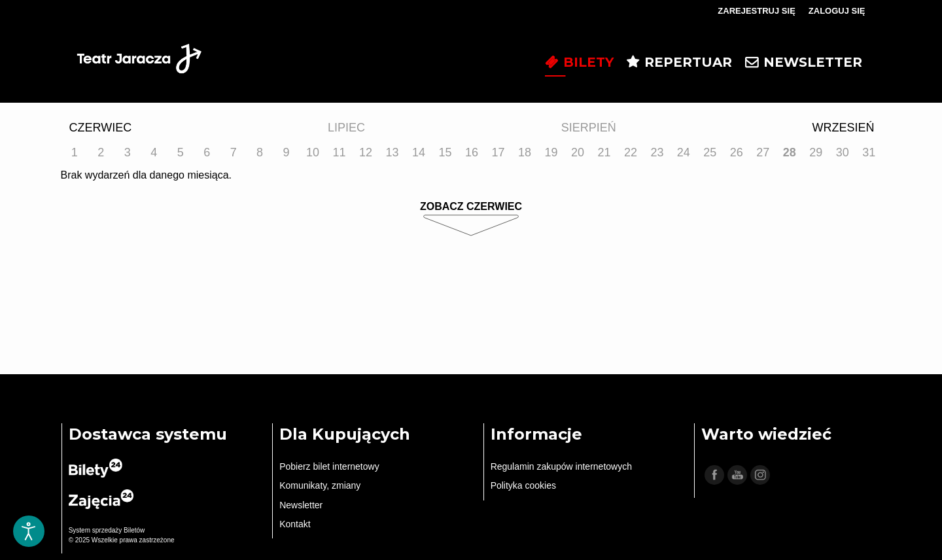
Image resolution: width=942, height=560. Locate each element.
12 (366, 152)
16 (472, 152)
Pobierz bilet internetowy (329, 466)
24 (684, 152)
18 (525, 152)
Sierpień (589, 128)
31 (869, 152)
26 (737, 152)
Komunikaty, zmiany (320, 485)
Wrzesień (843, 128)
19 (551, 152)
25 (710, 152)
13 (392, 152)
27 (763, 152)
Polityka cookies (523, 485)
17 (498, 152)
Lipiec (346, 128)
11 (340, 152)
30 (843, 152)
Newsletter (301, 505)
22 (631, 152)
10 (313, 152)
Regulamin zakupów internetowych (561, 466)
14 (419, 152)
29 (816, 152)
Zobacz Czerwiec (471, 206)
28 (790, 152)
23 (657, 152)
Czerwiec (101, 128)
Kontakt (295, 524)
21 (604, 152)
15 (445, 152)
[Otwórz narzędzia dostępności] (29, 531)
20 (578, 152)
